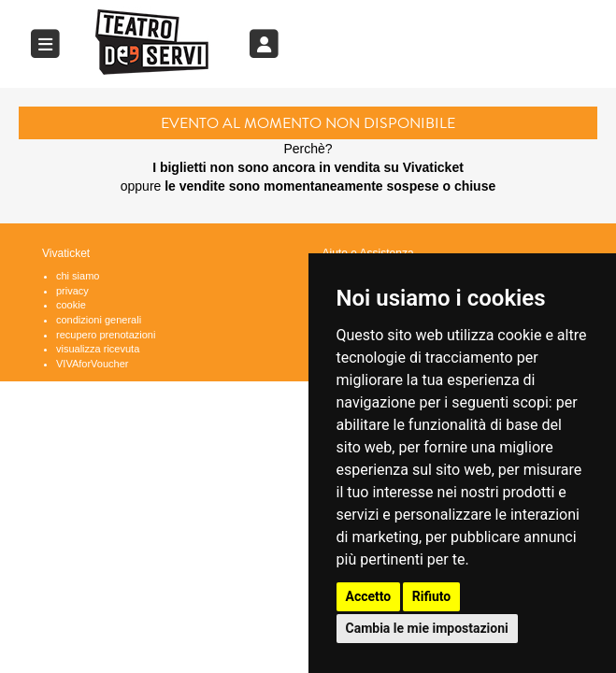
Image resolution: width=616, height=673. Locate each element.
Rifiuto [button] (432, 596)
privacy (72, 291)
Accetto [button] (369, 596)
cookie (71, 305)
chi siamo (78, 276)
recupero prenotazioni (106, 335)
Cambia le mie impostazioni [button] (427, 628)
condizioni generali (99, 320)
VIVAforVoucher (92, 364)
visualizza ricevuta (98, 349)
